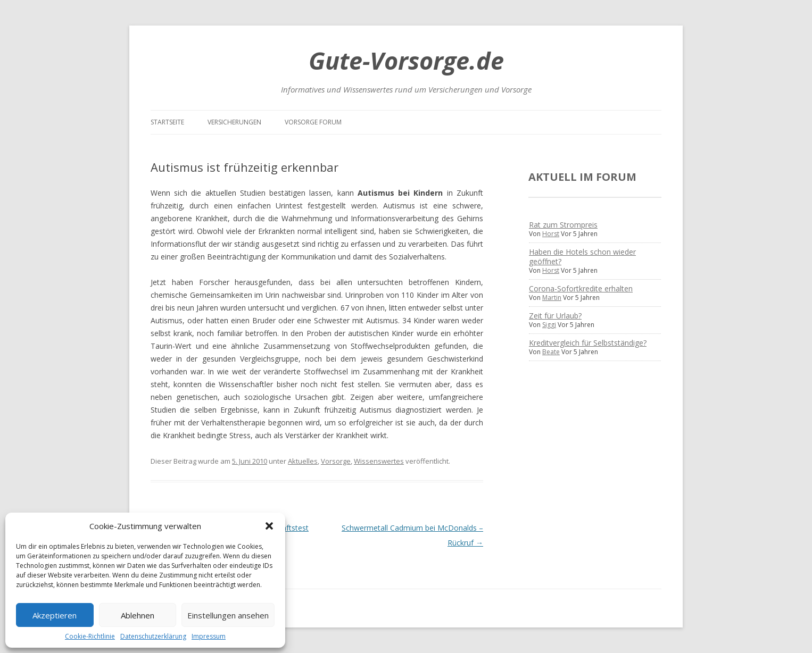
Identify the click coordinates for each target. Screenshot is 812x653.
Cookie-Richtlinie (90, 636)
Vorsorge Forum (313, 122)
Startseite (167, 122)
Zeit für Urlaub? (555, 316)
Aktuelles (303, 461)
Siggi (549, 325)
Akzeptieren (55, 615)
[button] (269, 526)
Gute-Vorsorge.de (406, 60)
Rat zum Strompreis (563, 225)
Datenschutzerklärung (153, 636)
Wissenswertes (379, 461)
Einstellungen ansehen (228, 615)
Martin (552, 298)
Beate (551, 352)
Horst (551, 234)
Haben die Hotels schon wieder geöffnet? (582, 257)
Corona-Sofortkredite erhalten (581, 288)
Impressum (209, 636)
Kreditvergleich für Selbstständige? (588, 343)
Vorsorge (336, 461)
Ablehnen (138, 615)
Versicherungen (234, 122)
